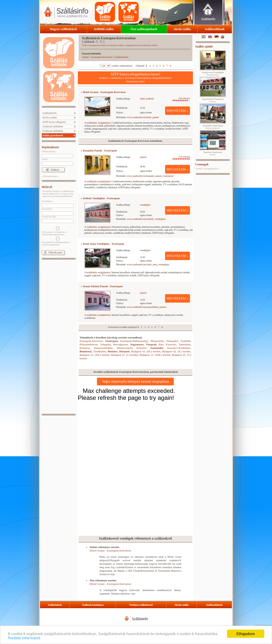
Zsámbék (185, 341)
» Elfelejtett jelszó (50, 176)
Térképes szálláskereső (141, 605)
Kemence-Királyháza (179, 348)
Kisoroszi (171, 344)
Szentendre (157, 348)
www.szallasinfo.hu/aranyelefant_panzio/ (147, 307)
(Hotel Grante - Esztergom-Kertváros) (110, 551)
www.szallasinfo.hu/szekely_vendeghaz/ (146, 219)
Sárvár (213, 153)
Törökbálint (100, 351)
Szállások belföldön (52, 126)
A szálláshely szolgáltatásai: (98, 123)
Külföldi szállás (104, 29)
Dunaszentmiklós (103, 348)
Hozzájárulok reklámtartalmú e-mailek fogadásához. (57, 241)
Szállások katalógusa (93, 605)
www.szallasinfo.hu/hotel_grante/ (143, 117)
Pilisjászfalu (157, 341)
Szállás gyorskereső (52, 135)
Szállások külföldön (52, 131)
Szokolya (141, 348)
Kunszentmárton (213, 127)
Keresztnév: (47, 209)
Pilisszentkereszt (89, 344)
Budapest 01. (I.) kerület (124, 355)
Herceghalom (120, 344)
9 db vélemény (181, 99)
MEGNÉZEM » (178, 111)
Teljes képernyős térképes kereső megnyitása (136, 382)
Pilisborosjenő (125, 348)
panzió (143, 157)
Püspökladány (213, 74)
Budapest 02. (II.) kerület (176, 351)
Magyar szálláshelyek (63, 29)
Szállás (86, 57)
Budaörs (113, 351)
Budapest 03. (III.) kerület (146, 351)
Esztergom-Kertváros (102, 57)
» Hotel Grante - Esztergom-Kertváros (103, 92)
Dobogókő (172, 341)
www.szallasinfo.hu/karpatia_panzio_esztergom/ (150, 176)
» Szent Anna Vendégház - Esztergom (102, 244)
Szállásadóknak (215, 29)
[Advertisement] (59, 337)
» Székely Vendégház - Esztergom (100, 198)
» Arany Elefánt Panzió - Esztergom (102, 286)
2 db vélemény (181, 158)
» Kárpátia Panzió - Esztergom (99, 150)
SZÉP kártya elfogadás (54, 122)
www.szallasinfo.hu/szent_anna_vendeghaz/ (148, 264)
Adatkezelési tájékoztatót (53, 234)
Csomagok (202, 164)
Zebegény (106, 344)
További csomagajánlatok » (207, 169)
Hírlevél (47, 187)
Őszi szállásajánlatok (144, 29)
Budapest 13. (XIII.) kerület (155, 355)
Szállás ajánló (204, 46)
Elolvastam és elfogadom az (57, 231)
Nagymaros (137, 344)
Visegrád (151, 344)
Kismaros (85, 348)
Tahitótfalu (184, 344)
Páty (161, 344)
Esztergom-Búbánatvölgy (134, 341)
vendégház (145, 205)
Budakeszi (86, 351)
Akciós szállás (182, 29)
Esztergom (112, 341)
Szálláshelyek (49, 113)
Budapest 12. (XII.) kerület (94, 355)
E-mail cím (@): (49, 217)
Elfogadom (246, 634)
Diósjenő (124, 351)
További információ (24, 638)
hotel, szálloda (147, 98)
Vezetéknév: (47, 201)
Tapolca (213, 100)
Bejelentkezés (50, 147)
